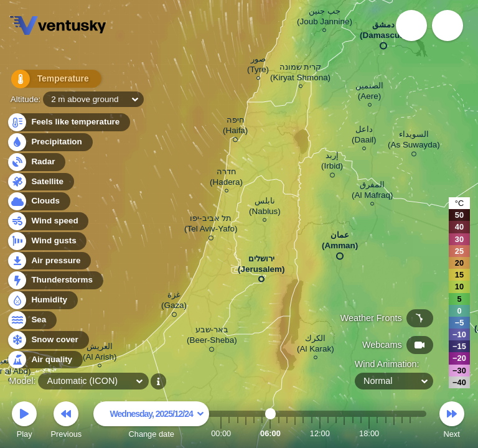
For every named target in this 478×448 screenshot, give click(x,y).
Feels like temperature (68, 122)
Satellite (40, 182)
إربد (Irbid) (332, 163)
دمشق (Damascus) (383, 33)
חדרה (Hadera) (226, 179)
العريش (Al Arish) (100, 353)
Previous (66, 422)
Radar (36, 162)
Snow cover (48, 340)
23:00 (410, 433)
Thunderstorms (55, 280)
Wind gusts (47, 241)
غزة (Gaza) (174, 302)
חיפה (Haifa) (235, 127)
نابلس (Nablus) (265, 208)
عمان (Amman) (340, 243)
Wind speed (48, 221)
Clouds (38, 201)
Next (452, 422)
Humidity (42, 300)
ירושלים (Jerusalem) (261, 266)
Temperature (49, 81)
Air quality (45, 360)
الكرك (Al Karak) (316, 345)
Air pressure (49, 261)
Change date (151, 422)
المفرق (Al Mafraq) (372, 192)
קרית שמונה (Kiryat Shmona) (300, 74)
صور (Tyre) (258, 66)
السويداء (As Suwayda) (414, 142)
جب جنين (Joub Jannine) (325, 18)
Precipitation (49, 142)
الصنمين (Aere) (369, 93)
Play (24, 422)
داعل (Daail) (364, 136)
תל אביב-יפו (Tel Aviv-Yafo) (211, 226)
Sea (31, 320)
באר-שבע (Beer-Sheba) (212, 337)
